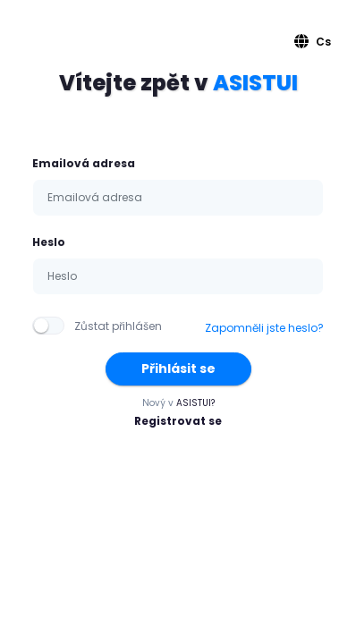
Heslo (49, 242)
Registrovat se (178, 421)
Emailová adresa (84, 163)
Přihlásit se (178, 369)
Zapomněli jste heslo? (264, 328)
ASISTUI (255, 83)
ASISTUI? (195, 403)
